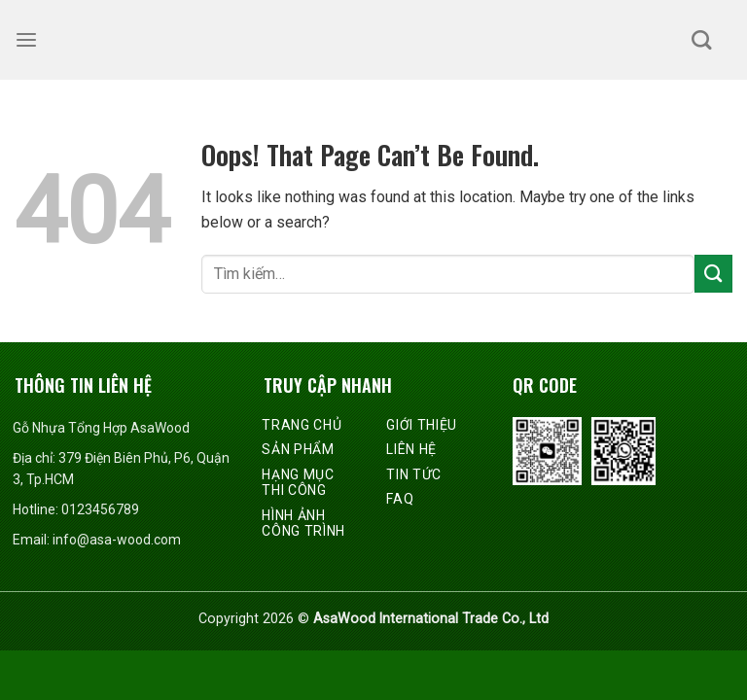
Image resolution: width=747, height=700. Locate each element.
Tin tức (414, 474)
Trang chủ (302, 425)
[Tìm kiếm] (701, 40)
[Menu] (26, 40)
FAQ (400, 499)
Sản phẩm (298, 449)
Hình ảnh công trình (303, 524)
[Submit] (713, 274)
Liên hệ (411, 449)
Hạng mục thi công (298, 483)
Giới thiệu (422, 425)
